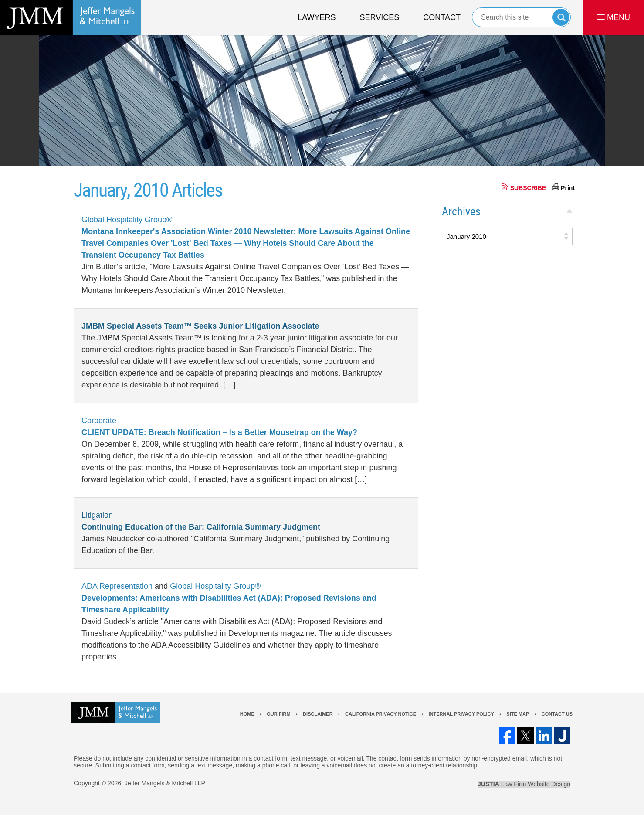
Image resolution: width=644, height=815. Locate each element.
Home (247, 714)
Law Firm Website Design (524, 784)
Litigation (97, 515)
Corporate (99, 421)
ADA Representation (117, 586)
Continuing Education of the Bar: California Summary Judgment (201, 527)
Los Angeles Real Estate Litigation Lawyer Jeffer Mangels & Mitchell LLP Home (71, 17)
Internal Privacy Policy (461, 714)
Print (568, 188)
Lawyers (317, 17)
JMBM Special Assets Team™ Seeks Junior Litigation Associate (200, 326)
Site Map (518, 714)
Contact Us (557, 714)
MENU (613, 17)
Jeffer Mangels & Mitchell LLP (165, 783)
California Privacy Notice (381, 714)
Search (561, 17)
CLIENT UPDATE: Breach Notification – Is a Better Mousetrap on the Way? (219, 432)
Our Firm (278, 714)
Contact (442, 17)
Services (380, 17)
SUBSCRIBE (528, 188)
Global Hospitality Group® (127, 220)
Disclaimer (318, 714)
